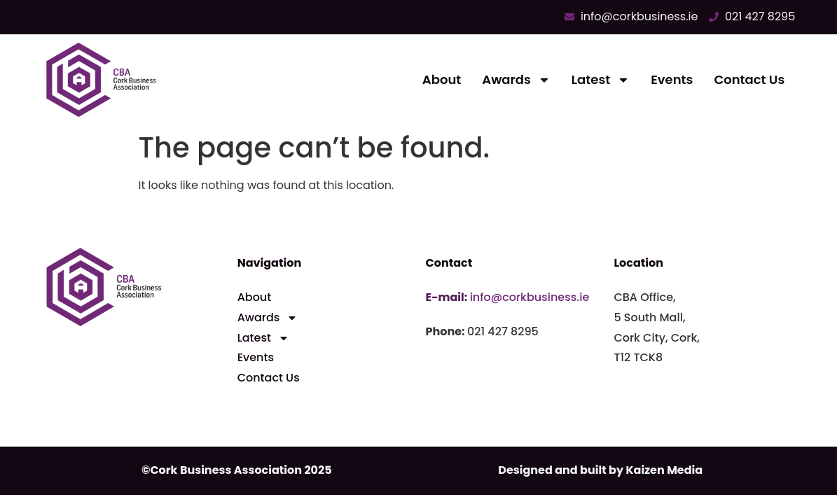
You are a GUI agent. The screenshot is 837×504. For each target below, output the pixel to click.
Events (672, 79)
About (442, 79)
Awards (516, 80)
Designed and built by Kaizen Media (600, 470)
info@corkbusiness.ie (530, 297)
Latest (601, 80)
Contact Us (749, 79)
